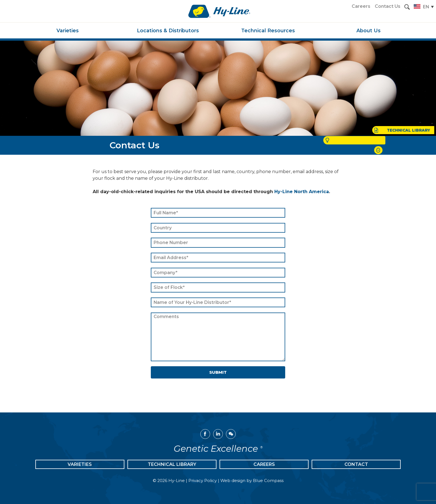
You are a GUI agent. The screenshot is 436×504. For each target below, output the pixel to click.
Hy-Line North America (302, 192)
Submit (218, 372)
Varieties (80, 464)
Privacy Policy (203, 481)
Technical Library (172, 464)
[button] (407, 7)
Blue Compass (268, 481)
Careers (264, 464)
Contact (356, 464)
